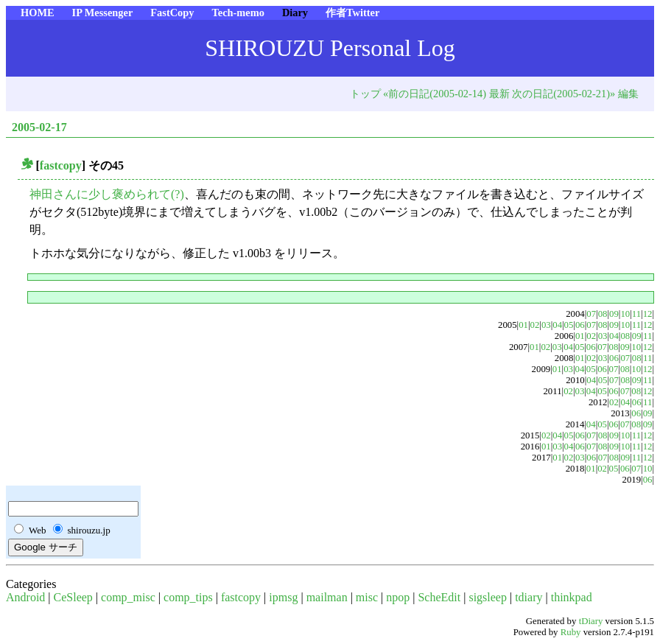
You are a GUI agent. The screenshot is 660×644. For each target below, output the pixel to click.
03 (546, 325)
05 (569, 325)
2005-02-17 (39, 127)
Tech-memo (238, 13)
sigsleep (488, 597)
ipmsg (283, 597)
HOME (38, 13)
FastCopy (172, 13)
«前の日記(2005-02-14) (435, 94)
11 (636, 314)
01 (523, 325)
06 (580, 325)
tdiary (529, 597)
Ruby (571, 632)
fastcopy (61, 165)
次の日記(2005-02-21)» (564, 94)
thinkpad (572, 597)
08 (603, 314)
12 (648, 314)
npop (398, 597)
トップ (365, 94)
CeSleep (73, 597)
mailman (327, 597)
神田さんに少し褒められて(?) (107, 194)
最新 (499, 94)
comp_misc (128, 597)
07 (591, 314)
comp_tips (188, 597)
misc (367, 597)
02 (535, 325)
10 (625, 314)
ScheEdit (439, 597)
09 (614, 314)
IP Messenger (103, 13)
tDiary (591, 621)
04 (557, 325)
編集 (628, 94)
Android (25, 597)
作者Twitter (352, 13)
